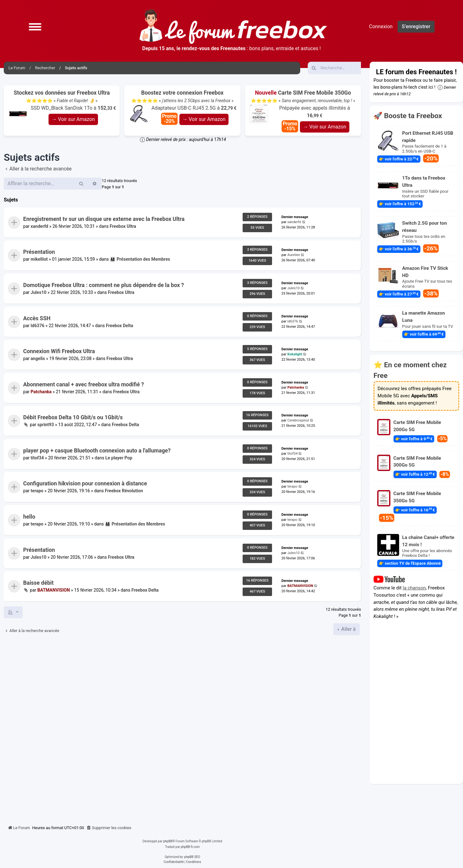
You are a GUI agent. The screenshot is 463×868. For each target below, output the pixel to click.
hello (29, 517)
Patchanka (41, 392)
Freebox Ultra (123, 226)
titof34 (37, 458)
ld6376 (38, 326)
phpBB (168, 841)
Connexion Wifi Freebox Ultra (59, 351)
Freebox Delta (119, 326)
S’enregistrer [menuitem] (416, 26)
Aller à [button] (348, 629)
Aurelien (294, 255)
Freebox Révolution (124, 491)
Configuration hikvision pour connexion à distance (85, 484)
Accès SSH (37, 318)
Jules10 (39, 292)
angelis (38, 359)
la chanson (414, 588)
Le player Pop (119, 458)
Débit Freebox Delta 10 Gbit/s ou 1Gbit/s (73, 417)
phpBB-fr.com (190, 847)
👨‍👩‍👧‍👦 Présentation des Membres (140, 259)
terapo (37, 491)
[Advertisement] (182, 728)
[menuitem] (109, 828)
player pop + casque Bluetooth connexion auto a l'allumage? (97, 451)
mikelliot (39, 259)
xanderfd (39, 226)
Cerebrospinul (298, 421)
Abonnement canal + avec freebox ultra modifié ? (84, 384)
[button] (35, 27)
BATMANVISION (54, 590)
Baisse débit (38, 583)
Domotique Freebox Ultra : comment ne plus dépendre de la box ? (103, 285)
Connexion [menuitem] (381, 26)
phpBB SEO (192, 857)
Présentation (39, 252)
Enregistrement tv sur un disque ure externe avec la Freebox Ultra (104, 219)
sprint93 (46, 425)
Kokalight (295, 355)
